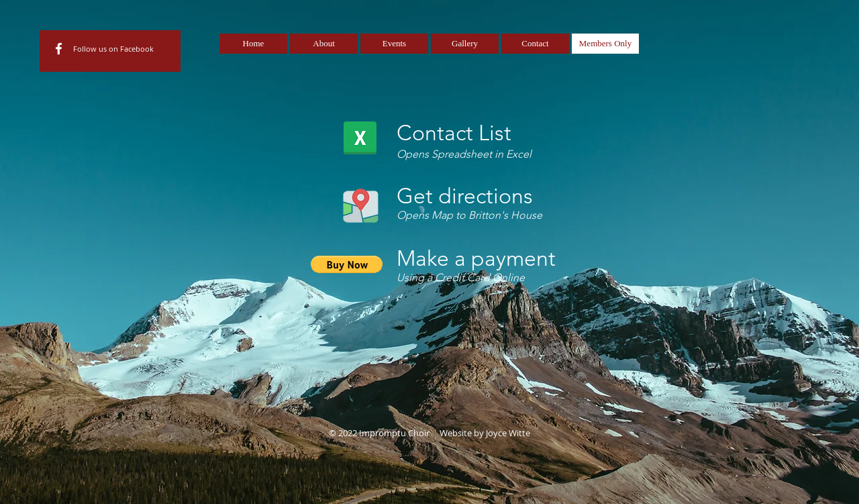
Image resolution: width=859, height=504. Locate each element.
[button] (347, 264)
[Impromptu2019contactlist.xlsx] (360, 140)
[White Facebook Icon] (59, 49)
